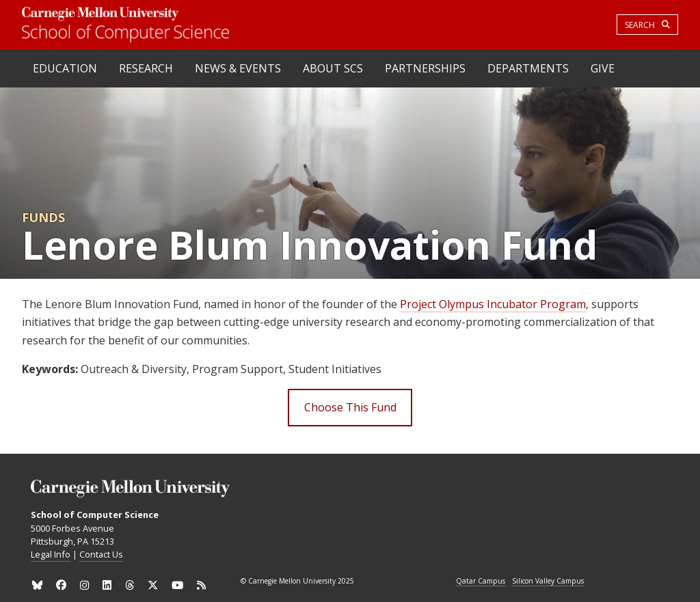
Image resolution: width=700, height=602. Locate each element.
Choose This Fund (350, 407)
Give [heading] (603, 68)
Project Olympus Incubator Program (493, 304)
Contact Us (101, 554)
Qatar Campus (481, 582)
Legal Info (51, 554)
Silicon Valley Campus (548, 582)
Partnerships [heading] (425, 68)
